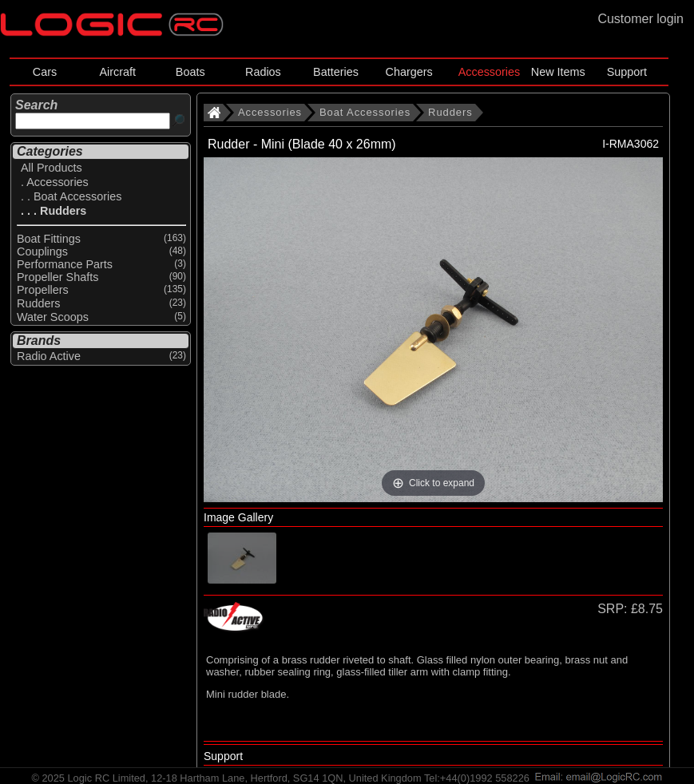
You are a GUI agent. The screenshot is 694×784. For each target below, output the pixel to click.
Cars (45, 72)
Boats (190, 72)
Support (627, 72)
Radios (263, 72)
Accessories (490, 72)
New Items (558, 72)
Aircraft (117, 72)
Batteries (336, 72)
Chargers (409, 72)
